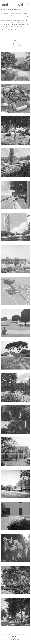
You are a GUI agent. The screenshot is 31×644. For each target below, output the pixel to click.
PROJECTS (16, 43)
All (15, 41)
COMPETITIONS (15, 46)
